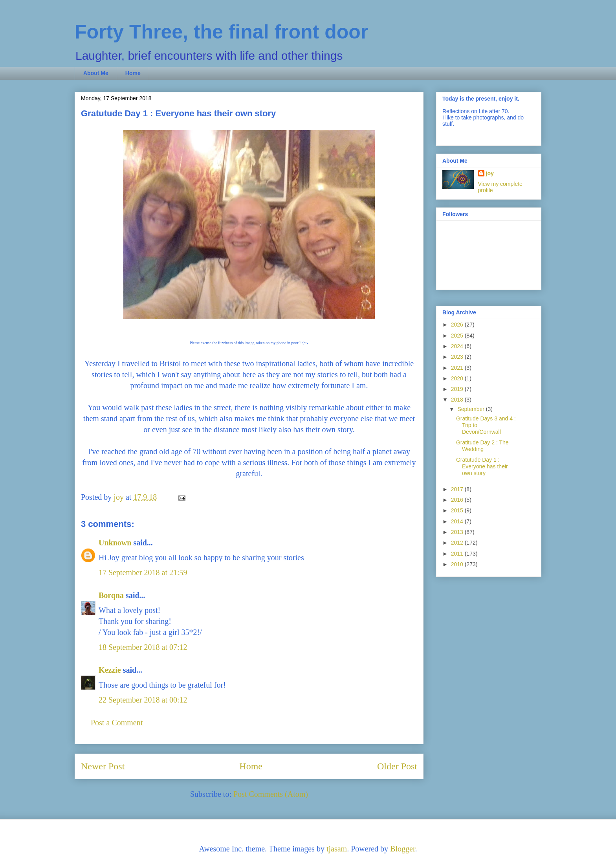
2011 (458, 554)
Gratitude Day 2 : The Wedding (482, 446)
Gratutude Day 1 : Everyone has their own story (482, 466)
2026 (458, 325)
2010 (458, 564)
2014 (458, 521)
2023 (458, 357)
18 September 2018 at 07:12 (143, 647)
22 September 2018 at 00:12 (143, 700)
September (471, 409)
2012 (458, 543)
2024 (458, 346)
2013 (458, 532)
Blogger (402, 849)
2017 (458, 489)
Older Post (397, 766)
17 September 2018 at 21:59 (143, 572)
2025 (458, 336)
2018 (458, 400)
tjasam (337, 849)
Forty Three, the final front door (221, 32)
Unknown (115, 543)
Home (133, 73)
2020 (458, 378)
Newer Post (103, 766)
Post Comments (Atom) (271, 794)
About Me (96, 73)
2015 (458, 510)
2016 (458, 500)
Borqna (111, 595)
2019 (458, 389)
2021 (458, 368)
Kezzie (110, 670)
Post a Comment (117, 723)
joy (490, 173)
